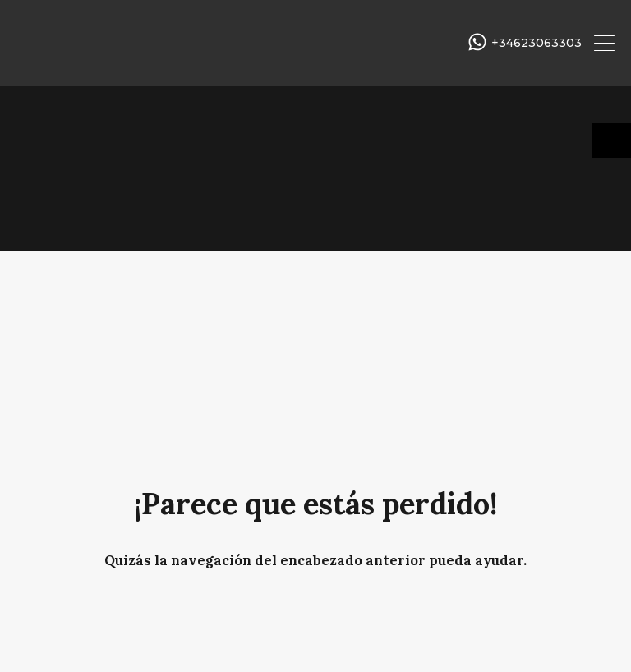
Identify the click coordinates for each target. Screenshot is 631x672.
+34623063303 (537, 43)
